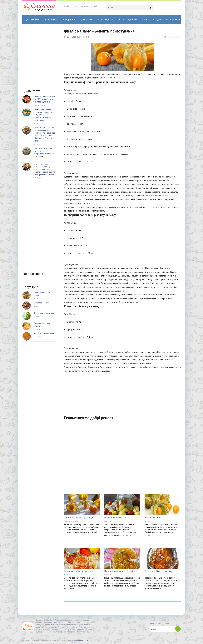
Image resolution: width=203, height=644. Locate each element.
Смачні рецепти (104, 19)
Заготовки (107, 521)
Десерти (133, 19)
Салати (120, 19)
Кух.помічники (32, 19)
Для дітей (87, 19)
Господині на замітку (71, 521)
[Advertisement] (122, 392)
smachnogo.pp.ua (81, 641)
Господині (157, 19)
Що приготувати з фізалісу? (78, 518)
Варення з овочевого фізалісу (120, 571)
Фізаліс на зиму (152, 518)
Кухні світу (49, 19)
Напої (144, 19)
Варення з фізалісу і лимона (78, 571)
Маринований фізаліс (115, 518)
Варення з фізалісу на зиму (158, 571)
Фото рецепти (70, 19)
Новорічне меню (175, 19)
